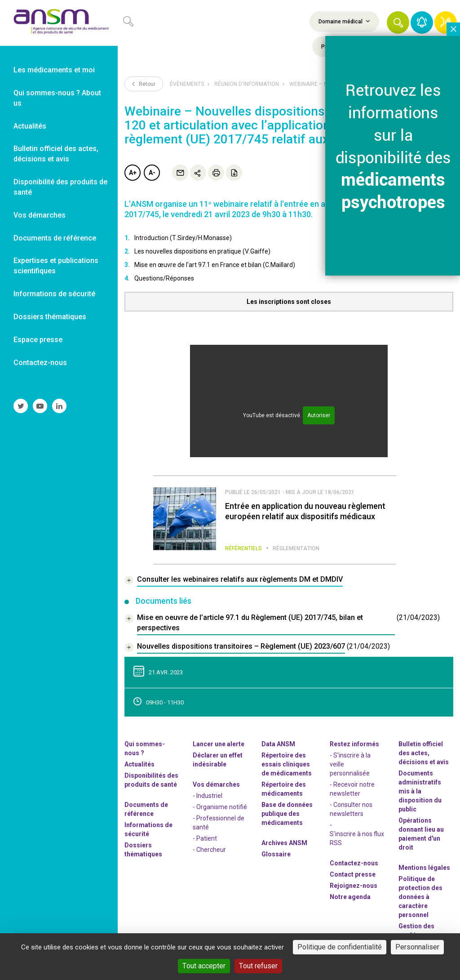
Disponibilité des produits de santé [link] (60, 187)
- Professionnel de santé (219, 823)
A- (152, 173)
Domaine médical (344, 21)
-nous (354, 886)
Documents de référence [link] (55, 238)
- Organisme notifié (220, 807)
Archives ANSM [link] (284, 843)
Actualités (139, 764)
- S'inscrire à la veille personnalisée (350, 764)
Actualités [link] (30, 126)
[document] (282, 624)
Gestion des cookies (416, 931)
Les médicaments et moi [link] (54, 70)
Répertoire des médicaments (284, 789)
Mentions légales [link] (424, 868)
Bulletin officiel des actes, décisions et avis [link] (56, 154)
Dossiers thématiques (143, 850)
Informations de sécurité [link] (54, 294)
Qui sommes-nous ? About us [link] (57, 98)
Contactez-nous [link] (40, 363)
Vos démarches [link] (40, 215)
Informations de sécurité (148, 829)
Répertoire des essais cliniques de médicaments (287, 764)
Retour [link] (144, 84)
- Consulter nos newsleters (351, 809)
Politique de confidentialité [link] (340, 947)
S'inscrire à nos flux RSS (357, 838)
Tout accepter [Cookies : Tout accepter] (204, 966)
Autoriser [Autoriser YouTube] (319, 415)
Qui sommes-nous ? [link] (145, 748)
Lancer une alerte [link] (219, 744)
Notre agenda (350, 897)
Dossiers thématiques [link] (50, 317)
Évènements (187, 84)
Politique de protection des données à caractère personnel (420, 897)
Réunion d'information (247, 84)
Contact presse (353, 874)
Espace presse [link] (38, 340)
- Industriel (208, 796)
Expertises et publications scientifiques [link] (56, 266)
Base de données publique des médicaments (287, 814)
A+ (133, 173)
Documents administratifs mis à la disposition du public (420, 791)
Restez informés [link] (354, 744)
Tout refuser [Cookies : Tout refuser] (258, 966)
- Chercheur (209, 850)
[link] (59, 23)
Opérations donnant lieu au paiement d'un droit (421, 834)
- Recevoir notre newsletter (352, 789)
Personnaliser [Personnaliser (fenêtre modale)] (417, 947)
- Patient (205, 838)
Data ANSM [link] (278, 744)
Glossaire (276, 854)
